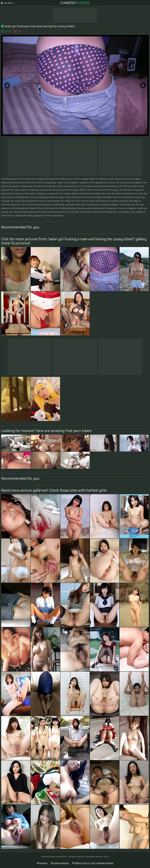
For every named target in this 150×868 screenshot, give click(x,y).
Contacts (42, 863)
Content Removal (60, 863)
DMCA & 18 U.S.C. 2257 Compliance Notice (93, 863)
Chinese (75, 3)
